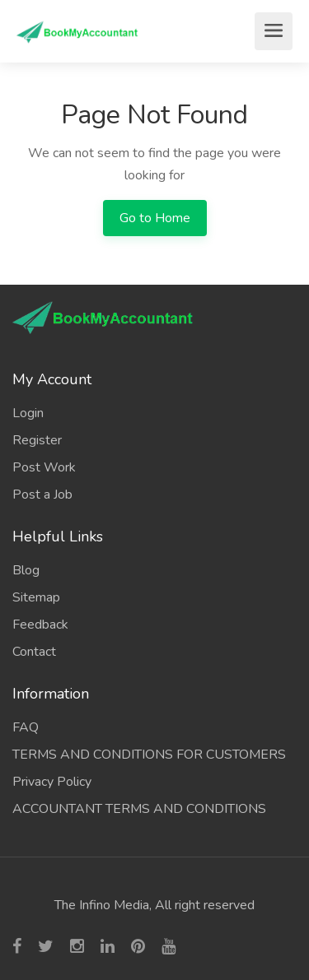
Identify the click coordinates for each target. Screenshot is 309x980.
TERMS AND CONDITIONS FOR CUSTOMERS (149, 755)
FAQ (26, 727)
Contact (34, 652)
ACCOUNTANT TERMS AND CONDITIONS (139, 809)
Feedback (40, 625)
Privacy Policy (52, 782)
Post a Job (42, 495)
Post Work (44, 467)
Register (37, 440)
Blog (26, 570)
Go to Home (155, 218)
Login (28, 413)
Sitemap (36, 597)
